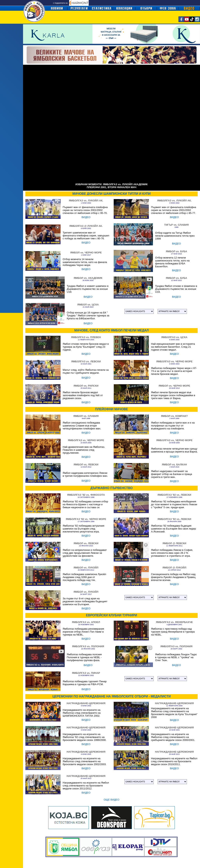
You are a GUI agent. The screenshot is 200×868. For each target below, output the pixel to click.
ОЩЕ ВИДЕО (112, 800)
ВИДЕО (86, 217)
